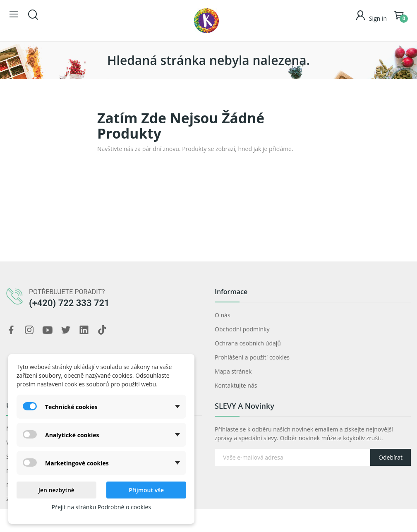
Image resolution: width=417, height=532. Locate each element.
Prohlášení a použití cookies (252, 357)
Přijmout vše (146, 490)
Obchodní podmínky (242, 329)
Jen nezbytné (56, 490)
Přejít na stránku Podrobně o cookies (101, 507)
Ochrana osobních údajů (248, 343)
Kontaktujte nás (236, 385)
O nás (223, 315)
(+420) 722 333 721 (69, 303)
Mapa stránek (233, 371)
